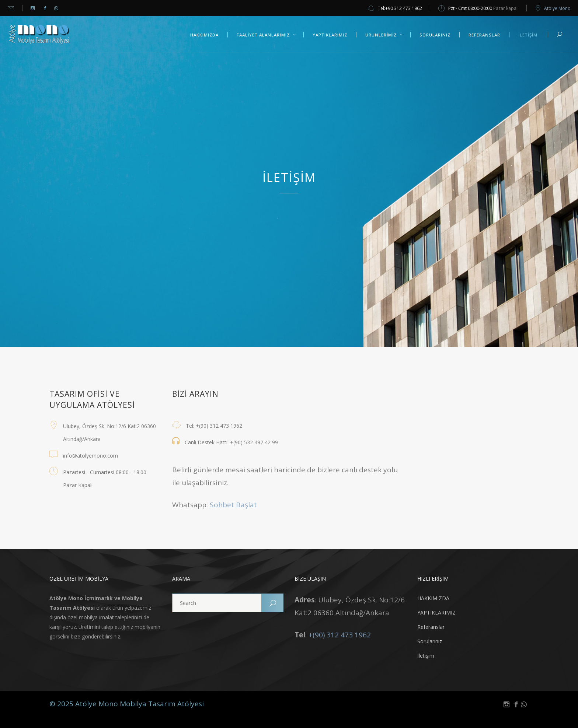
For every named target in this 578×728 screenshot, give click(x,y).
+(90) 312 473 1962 (340, 635)
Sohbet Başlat (233, 505)
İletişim (426, 656)
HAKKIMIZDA (433, 598)
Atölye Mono (557, 8)
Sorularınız (430, 641)
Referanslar (431, 627)
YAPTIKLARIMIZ (436, 612)
